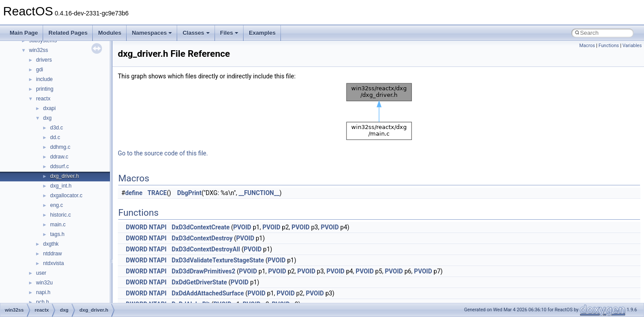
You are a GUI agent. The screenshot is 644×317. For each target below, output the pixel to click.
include (44, 79)
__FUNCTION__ (259, 193)
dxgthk (51, 244)
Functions (609, 46)
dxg (47, 118)
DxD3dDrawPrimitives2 (203, 271)
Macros (587, 46)
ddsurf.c (60, 166)
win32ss (38, 50)
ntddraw (53, 254)
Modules (110, 33)
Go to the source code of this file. (163, 153)
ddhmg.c (60, 147)
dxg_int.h (61, 186)
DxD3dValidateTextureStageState (218, 260)
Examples (262, 33)
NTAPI (158, 227)
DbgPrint (189, 193)
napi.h (43, 292)
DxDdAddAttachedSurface (207, 293)
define (134, 193)
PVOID (242, 227)
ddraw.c (59, 157)
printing (45, 89)
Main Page (24, 33)
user (41, 273)
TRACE (157, 193)
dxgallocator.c (66, 195)
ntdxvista (53, 263)
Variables (632, 46)
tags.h (57, 234)
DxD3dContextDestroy (202, 238)
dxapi (49, 108)
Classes (196, 33)
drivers (44, 60)
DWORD (136, 227)
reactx (43, 99)
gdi (40, 70)
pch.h (42, 302)
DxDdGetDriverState (199, 282)
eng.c (56, 205)
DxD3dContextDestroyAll (206, 249)
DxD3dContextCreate (200, 227)
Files (229, 33)
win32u (44, 283)
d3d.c (56, 128)
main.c (58, 225)
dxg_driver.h (64, 176)
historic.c (60, 215)
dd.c (55, 137)
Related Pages (68, 33)
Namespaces (152, 33)
